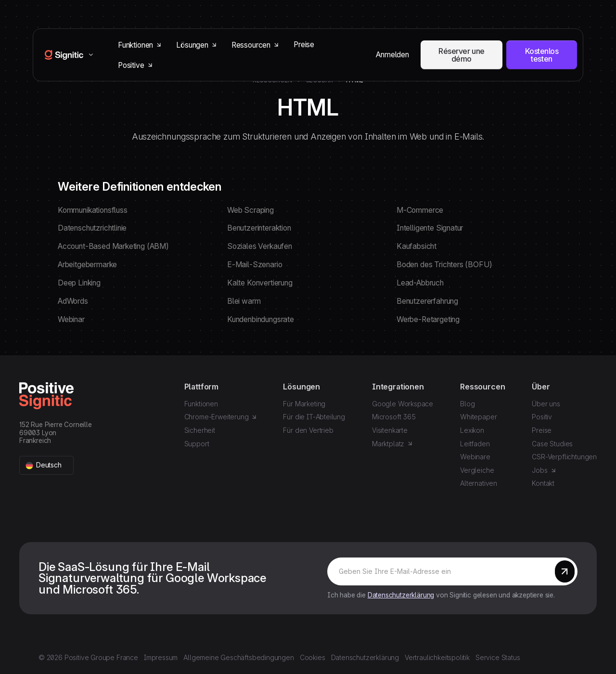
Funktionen (201, 404)
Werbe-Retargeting (428, 319)
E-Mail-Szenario (255, 265)
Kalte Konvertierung (260, 283)
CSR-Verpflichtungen (564, 457)
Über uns (546, 404)
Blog (467, 404)
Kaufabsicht (417, 246)
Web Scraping (250, 210)
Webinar (71, 319)
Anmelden (392, 55)
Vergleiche (477, 470)
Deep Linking (79, 283)
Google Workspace (403, 404)
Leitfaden (475, 444)
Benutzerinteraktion (259, 228)
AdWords (73, 301)
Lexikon (472, 430)
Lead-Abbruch (420, 283)
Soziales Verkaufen (260, 246)
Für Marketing (304, 404)
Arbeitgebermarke (87, 265)
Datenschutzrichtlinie (92, 228)
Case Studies (552, 444)
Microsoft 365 (394, 417)
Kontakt (543, 483)
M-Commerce (420, 210)
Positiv (542, 417)
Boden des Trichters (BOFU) (444, 265)
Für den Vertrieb (308, 430)
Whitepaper (478, 417)
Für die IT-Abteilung (314, 417)
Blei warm (244, 301)
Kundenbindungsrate (261, 319)
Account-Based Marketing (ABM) (113, 246)
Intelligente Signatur (430, 228)
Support (197, 444)
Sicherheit (200, 430)
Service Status (498, 657)
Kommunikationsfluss (93, 210)
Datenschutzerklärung (401, 595)
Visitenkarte (390, 430)
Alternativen (479, 483)
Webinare (475, 457)
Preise (304, 45)
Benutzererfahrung (427, 301)
